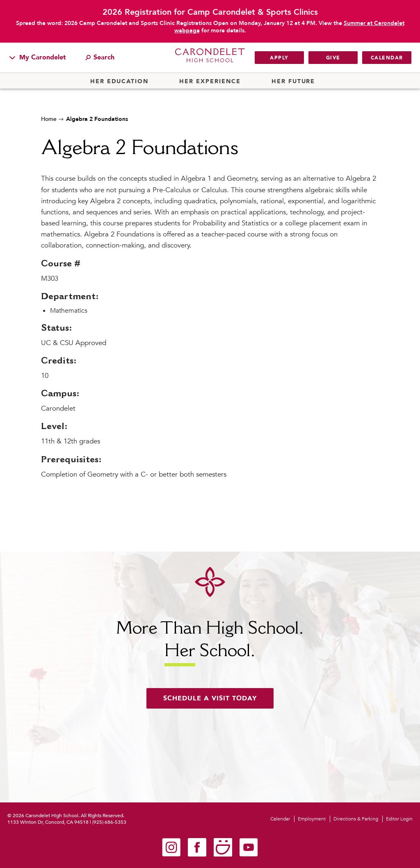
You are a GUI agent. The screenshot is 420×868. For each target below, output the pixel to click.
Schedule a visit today (210, 698)
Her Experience (210, 82)
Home (49, 119)
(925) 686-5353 (109, 822)
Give (333, 58)
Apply (279, 58)
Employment (312, 819)
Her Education (119, 82)
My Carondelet (38, 57)
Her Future (293, 82)
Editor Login (399, 819)
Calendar (387, 58)
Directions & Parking (356, 819)
